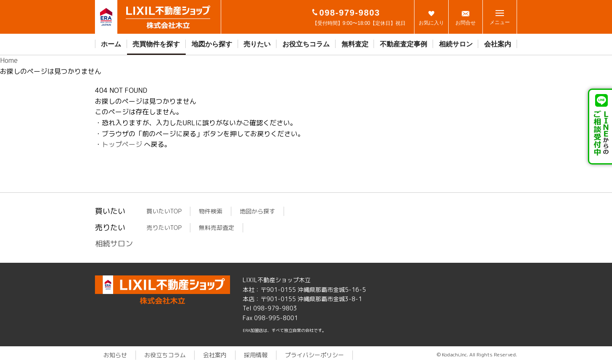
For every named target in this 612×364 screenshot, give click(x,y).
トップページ (122, 144)
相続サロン (456, 44)
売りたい (257, 44)
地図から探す (212, 44)
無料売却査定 (217, 228)
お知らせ (115, 355)
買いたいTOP (164, 211)
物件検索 (211, 211)
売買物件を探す (156, 44)
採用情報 (256, 355)
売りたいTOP (164, 228)
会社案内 (498, 44)
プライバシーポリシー (314, 355)
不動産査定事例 (403, 44)
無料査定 (355, 44)
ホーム (111, 44)
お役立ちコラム (306, 44)
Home (9, 60)
